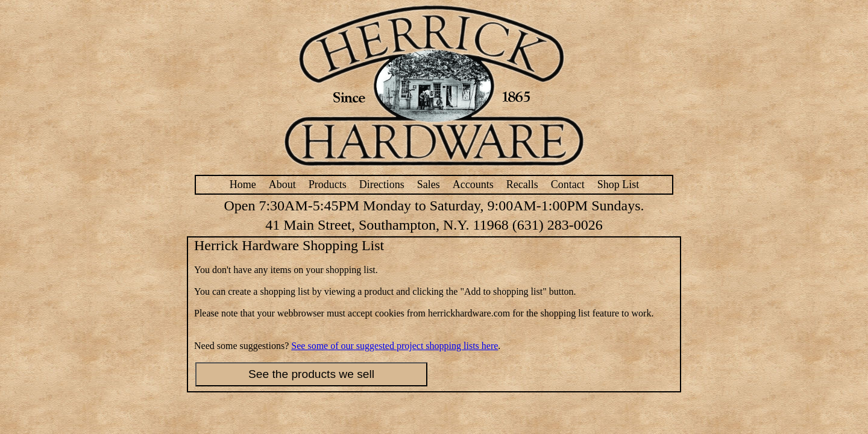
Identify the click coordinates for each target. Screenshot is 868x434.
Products (328, 184)
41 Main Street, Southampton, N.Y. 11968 (387, 225)
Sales (429, 184)
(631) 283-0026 (558, 225)
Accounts (473, 184)
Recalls (522, 184)
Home (243, 184)
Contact (568, 184)
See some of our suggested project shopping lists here (395, 346)
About (282, 184)
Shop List (618, 184)
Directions (382, 184)
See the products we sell (311, 374)
